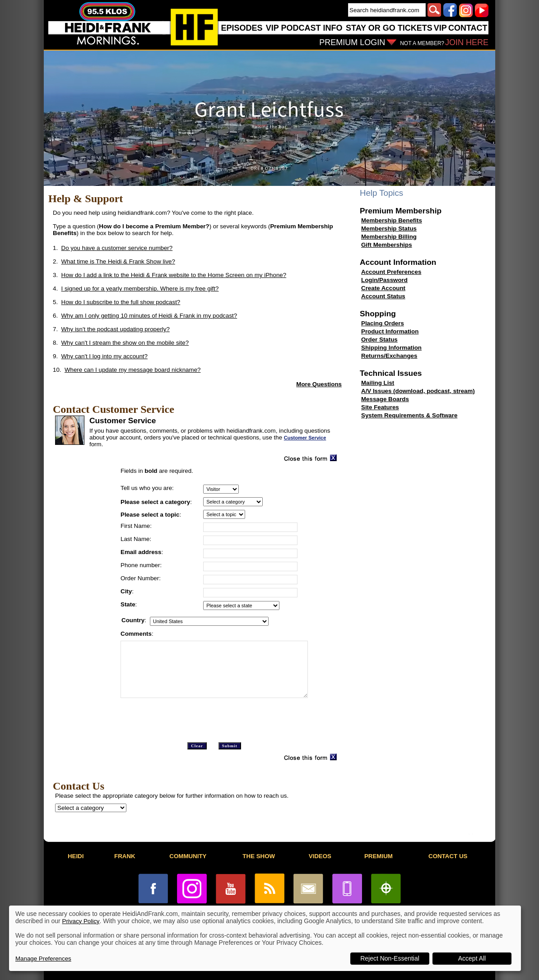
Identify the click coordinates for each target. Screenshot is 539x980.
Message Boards (385, 399)
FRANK (125, 856)
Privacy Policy (81, 921)
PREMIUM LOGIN (352, 42)
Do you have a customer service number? (117, 248)
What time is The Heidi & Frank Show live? (118, 261)
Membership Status (389, 229)
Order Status (379, 340)
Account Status (383, 296)
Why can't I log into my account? (105, 356)
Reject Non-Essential (390, 958)
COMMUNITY (188, 856)
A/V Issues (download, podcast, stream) (418, 391)
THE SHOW (259, 856)
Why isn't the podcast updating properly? (116, 329)
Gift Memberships (387, 245)
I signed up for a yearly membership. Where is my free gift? (140, 289)
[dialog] (265, 938)
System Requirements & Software (409, 415)
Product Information (390, 331)
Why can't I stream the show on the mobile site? (125, 343)
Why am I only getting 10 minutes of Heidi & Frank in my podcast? (149, 316)
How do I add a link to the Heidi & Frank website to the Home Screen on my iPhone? (174, 275)
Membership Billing (389, 237)
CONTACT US (448, 856)
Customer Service (305, 438)
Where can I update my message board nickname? (133, 370)
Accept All (472, 958)
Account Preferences (391, 272)
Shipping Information (391, 348)
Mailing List (378, 383)
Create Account (383, 288)
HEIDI (76, 856)
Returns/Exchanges (389, 356)
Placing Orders (383, 323)
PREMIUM (379, 856)
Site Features (380, 407)
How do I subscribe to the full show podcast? (121, 302)
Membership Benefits (392, 220)
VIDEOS (320, 856)
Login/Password (384, 280)
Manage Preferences (43, 959)
